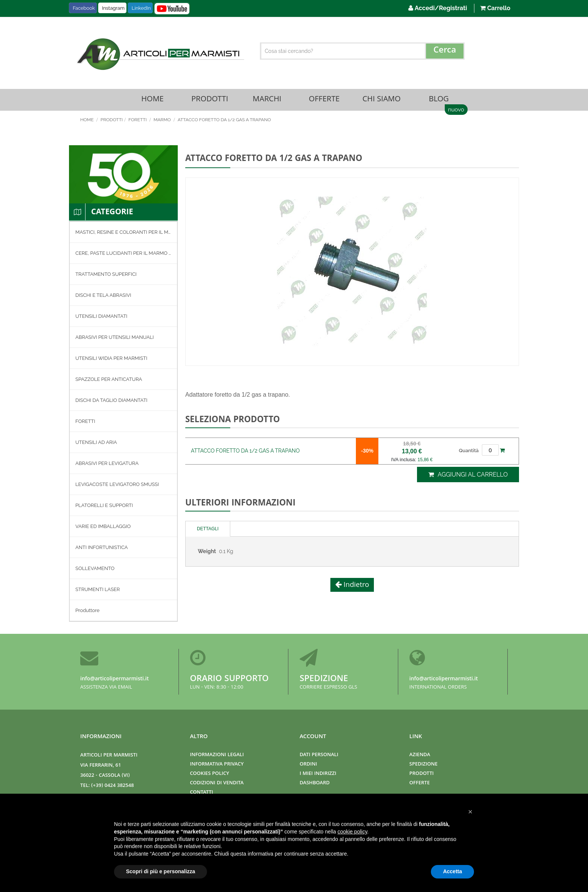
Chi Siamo (381, 100)
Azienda (420, 755)
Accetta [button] (452, 871)
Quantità (469, 451)
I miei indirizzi (318, 774)
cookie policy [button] (352, 832)
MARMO (163, 120)
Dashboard (315, 783)
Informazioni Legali (217, 755)
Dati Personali (319, 755)
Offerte (324, 100)
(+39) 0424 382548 (112, 786)
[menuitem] (123, 233)
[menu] (123, 422)
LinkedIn (141, 8)
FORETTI (138, 120)
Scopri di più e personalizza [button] (160, 871)
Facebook (84, 8)
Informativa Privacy (217, 765)
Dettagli (208, 529)
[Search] (445, 51)
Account (313, 737)
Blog (439, 100)
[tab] (208, 530)
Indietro (355, 586)
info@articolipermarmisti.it (115, 679)
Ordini (308, 765)
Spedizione (324, 679)
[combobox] (362, 51)
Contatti (202, 793)
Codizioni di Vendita (217, 783)
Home (152, 100)
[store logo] (159, 54)
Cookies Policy (210, 774)
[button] (470, 812)
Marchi (267, 100)
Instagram (113, 8)
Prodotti (210, 100)
